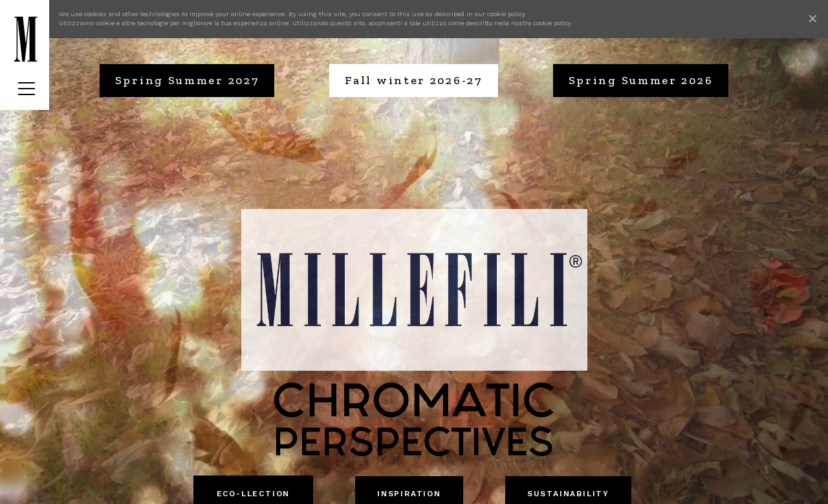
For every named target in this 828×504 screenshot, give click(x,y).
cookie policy (506, 14)
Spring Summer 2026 (641, 80)
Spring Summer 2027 (187, 80)
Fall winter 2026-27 (413, 80)
